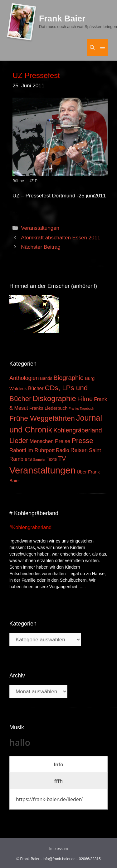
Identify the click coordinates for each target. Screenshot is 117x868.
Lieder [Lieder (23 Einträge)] (19, 441)
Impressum (58, 849)
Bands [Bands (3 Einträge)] (46, 379)
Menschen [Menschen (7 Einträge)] (41, 441)
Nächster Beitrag (41, 247)
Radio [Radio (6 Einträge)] (63, 450)
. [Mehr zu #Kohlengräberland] (85, 587)
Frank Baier (62, 19)
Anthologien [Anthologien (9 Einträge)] (24, 378)
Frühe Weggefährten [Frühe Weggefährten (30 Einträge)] (42, 418)
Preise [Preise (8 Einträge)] (63, 441)
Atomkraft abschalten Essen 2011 (61, 238)
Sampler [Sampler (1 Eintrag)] (39, 459)
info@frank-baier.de (59, 859)
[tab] (58, 764)
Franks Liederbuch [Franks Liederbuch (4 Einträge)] (48, 408)
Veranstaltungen (40, 228)
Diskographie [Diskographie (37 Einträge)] (54, 398)
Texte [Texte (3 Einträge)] (52, 459)
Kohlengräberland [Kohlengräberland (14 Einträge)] (78, 430)
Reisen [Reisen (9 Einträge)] (79, 450)
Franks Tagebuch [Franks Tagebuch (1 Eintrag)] (81, 409)
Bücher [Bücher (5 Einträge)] (36, 388)
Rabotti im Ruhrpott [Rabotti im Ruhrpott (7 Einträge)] (32, 450)
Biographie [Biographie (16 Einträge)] (68, 378)
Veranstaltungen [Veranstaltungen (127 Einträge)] (42, 470)
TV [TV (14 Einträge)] (62, 459)
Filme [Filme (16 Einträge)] (85, 399)
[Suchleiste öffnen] (92, 47)
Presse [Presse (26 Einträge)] (82, 441)
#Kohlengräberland (30, 527)
